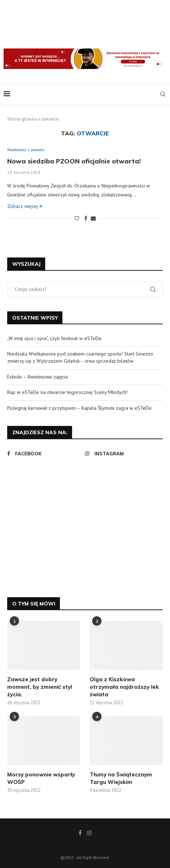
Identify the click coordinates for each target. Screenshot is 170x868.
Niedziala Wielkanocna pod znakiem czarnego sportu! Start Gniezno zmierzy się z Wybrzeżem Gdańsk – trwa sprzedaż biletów (80, 357)
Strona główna (22, 119)
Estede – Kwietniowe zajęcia (37, 377)
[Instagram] (122, 454)
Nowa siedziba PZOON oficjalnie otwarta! (74, 161)
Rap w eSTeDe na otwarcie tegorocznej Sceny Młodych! (67, 392)
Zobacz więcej (25, 206)
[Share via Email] (93, 218)
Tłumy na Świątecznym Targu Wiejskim (121, 778)
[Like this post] (77, 218)
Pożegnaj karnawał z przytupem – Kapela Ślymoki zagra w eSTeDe (79, 408)
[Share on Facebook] (86, 218)
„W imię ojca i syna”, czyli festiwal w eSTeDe (54, 338)
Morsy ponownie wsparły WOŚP (41, 778)
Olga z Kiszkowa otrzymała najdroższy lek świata (124, 687)
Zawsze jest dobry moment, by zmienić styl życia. (40, 687)
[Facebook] (44, 454)
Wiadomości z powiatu (26, 150)
